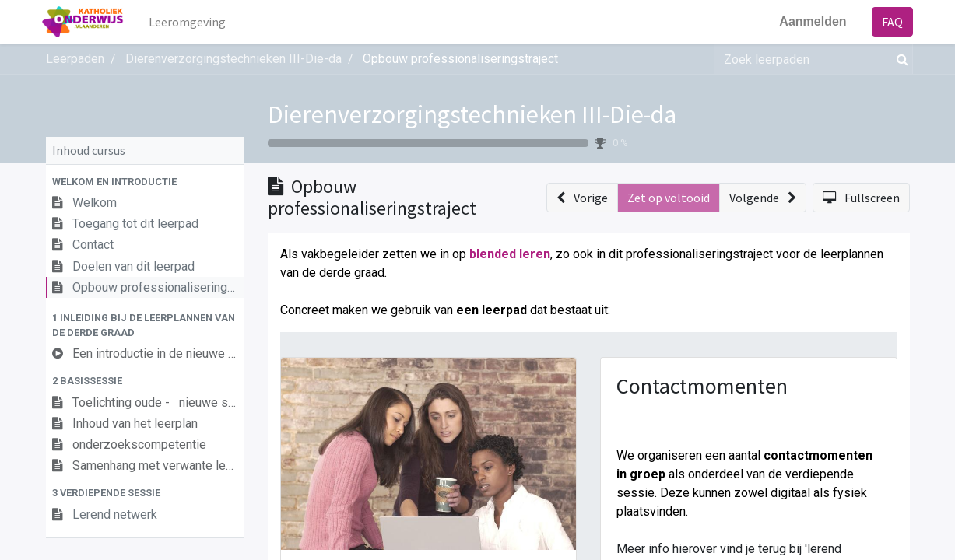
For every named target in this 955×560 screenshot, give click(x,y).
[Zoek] (899, 59)
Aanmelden (809, 21)
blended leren (510, 254)
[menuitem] (190, 22)
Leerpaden (75, 59)
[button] (145, 182)
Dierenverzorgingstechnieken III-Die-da (472, 114)
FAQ (889, 22)
